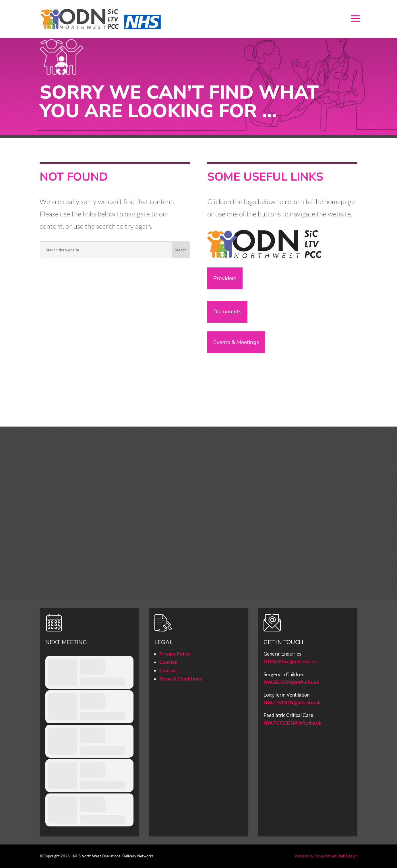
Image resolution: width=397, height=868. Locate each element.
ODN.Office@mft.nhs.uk (290, 661)
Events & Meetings (236, 342)
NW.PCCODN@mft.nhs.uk (293, 723)
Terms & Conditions (181, 679)
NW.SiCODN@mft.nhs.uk (291, 682)
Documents (227, 312)
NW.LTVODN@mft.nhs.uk (292, 702)
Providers (225, 278)
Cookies (168, 662)
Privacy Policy (175, 654)
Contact (168, 670)
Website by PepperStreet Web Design (326, 856)
